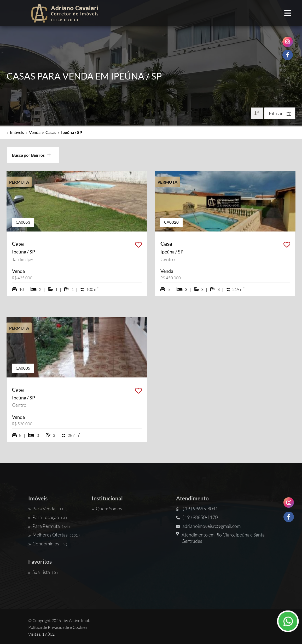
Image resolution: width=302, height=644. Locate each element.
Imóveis (17, 132)
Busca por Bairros (31, 155)
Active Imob (80, 620)
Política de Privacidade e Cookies (58, 627)
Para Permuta (49, 526)
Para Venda (48, 509)
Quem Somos (107, 509)
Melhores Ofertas (54, 535)
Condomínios (48, 544)
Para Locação (48, 517)
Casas (51, 132)
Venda (35, 132)
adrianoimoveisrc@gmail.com (208, 526)
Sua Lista (43, 572)
